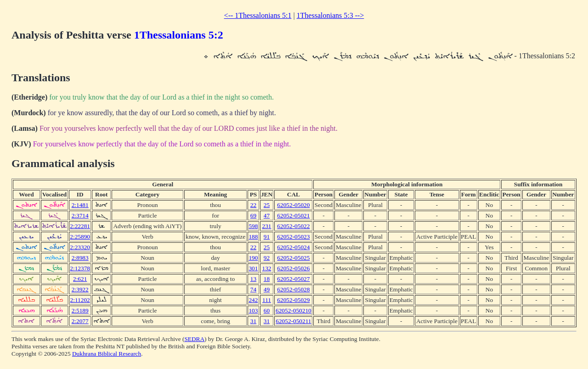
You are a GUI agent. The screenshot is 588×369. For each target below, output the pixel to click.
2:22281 (80, 226)
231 (266, 226)
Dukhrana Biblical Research (107, 354)
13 (253, 279)
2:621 (80, 279)
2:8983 (80, 258)
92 (267, 258)
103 (253, 310)
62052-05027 (293, 279)
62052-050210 (294, 310)
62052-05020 (293, 205)
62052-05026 (293, 268)
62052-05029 (293, 300)
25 (267, 205)
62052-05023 (293, 237)
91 (267, 237)
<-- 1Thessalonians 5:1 (258, 15)
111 (267, 300)
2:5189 (80, 310)
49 (267, 289)
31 (253, 321)
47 (267, 215)
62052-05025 (293, 258)
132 (266, 268)
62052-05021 (293, 215)
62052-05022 (293, 226)
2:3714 (80, 215)
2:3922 (80, 289)
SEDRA (194, 339)
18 (267, 279)
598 (253, 226)
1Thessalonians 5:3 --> (331, 15)
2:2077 (80, 321)
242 (253, 300)
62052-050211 (293, 321)
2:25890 (80, 237)
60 (267, 310)
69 (253, 215)
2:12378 (80, 268)
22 (253, 205)
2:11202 (80, 300)
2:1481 (80, 205)
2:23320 (80, 247)
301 (253, 268)
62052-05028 (293, 289)
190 (253, 258)
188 (253, 237)
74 (253, 289)
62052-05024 (293, 247)
